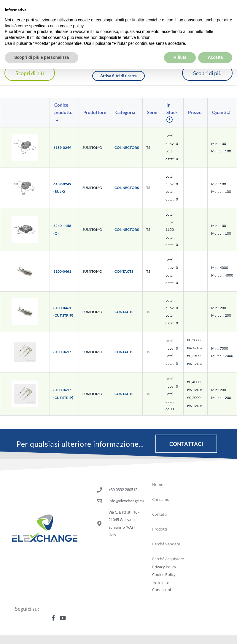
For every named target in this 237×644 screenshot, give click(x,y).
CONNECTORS (127, 147)
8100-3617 (62, 352)
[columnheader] (64, 113)
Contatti (159, 514)
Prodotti (160, 529)
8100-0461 (62, 271)
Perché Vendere (166, 544)
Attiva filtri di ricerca (118, 76)
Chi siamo (161, 499)
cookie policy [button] (72, 12)
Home (158, 484)
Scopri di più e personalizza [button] (42, 43)
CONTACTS (124, 271)
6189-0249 (62, 147)
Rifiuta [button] (180, 43)
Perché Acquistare (168, 559)
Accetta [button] (215, 43)
